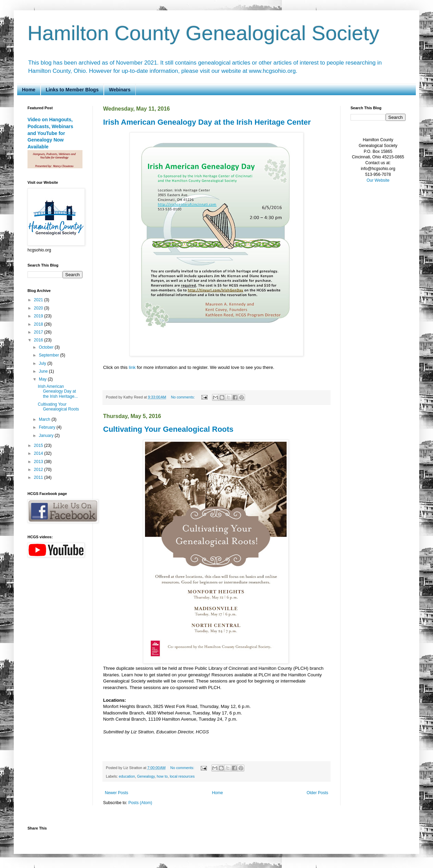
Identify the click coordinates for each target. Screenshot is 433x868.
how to (162, 776)
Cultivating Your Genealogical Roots (168, 429)
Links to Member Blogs (72, 90)
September (49, 355)
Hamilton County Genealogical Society (203, 33)
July (43, 363)
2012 (39, 470)
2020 (39, 308)
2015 (39, 446)
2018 (39, 324)
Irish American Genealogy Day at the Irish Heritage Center (207, 122)
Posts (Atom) (140, 803)
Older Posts (317, 793)
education (127, 776)
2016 (39, 340)
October (47, 347)
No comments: (183, 397)
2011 (39, 477)
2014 (39, 453)
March (45, 419)
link (132, 367)
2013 (39, 462)
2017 (39, 332)
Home (29, 90)
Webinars (120, 90)
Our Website (378, 180)
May (43, 379)
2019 (39, 316)
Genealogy (146, 776)
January (47, 436)
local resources (182, 776)
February (48, 427)
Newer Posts (116, 793)
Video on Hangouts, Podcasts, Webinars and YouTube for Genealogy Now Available (50, 133)
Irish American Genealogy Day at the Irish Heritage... (58, 391)
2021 (39, 300)
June (44, 371)
